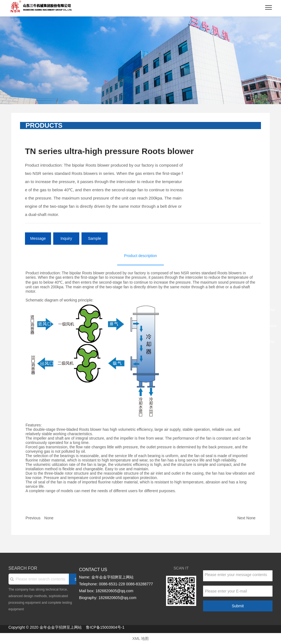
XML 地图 (140, 639)
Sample (95, 238)
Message (38, 238)
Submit (238, 606)
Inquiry (66, 238)
